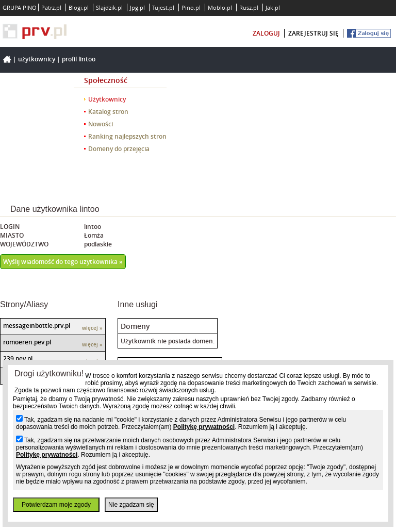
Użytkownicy (37, 59)
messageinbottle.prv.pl (37, 326)
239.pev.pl (18, 359)
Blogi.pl (79, 7)
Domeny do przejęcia (119, 149)
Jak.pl (273, 7)
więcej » (92, 328)
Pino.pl (191, 7)
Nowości (101, 124)
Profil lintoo (79, 59)
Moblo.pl (220, 7)
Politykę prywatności (204, 427)
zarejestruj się (313, 33)
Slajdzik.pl (109, 7)
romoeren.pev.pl (27, 342)
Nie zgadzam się (131, 505)
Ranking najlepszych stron (127, 136)
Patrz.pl (51, 7)
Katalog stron (108, 112)
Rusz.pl (249, 7)
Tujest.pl (163, 7)
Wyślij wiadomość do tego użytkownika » (63, 262)
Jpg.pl (137, 7)
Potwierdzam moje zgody (56, 505)
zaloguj (266, 33)
